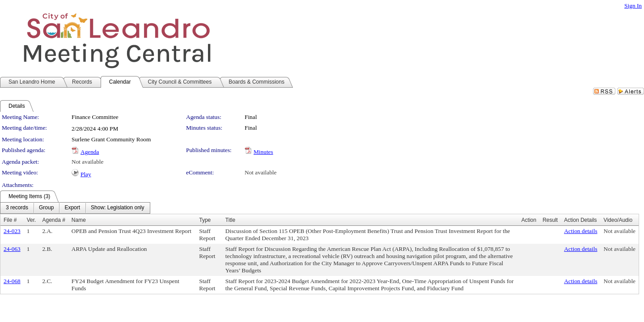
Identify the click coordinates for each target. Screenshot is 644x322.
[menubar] (75, 208)
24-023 (12, 231)
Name (79, 220)
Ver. (32, 220)
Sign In (633, 6)
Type (205, 220)
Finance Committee (95, 117)
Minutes (263, 152)
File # (10, 220)
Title (230, 220)
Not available (87, 162)
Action (529, 220)
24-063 (12, 249)
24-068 (12, 281)
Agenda (90, 152)
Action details (580, 231)
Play (86, 174)
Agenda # (53, 220)
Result (550, 220)
